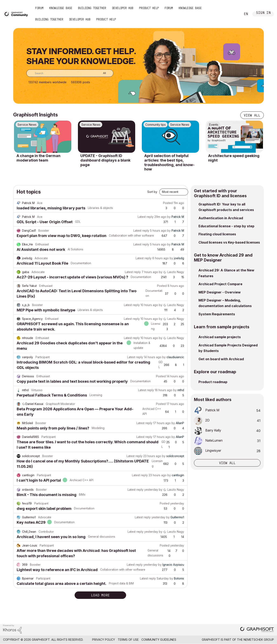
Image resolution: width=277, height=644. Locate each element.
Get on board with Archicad (221, 359)
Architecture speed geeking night (234, 158)
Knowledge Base (61, 8)
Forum (39, 8)
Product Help (149, 8)
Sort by (152, 192)
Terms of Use (128, 640)
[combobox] (70, 73)
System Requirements (217, 314)
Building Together (92, 8)
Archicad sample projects (220, 337)
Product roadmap (213, 382)
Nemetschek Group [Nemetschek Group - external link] (259, 640)
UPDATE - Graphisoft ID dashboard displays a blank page (105, 160)
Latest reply (146, 217)
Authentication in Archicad (221, 218)
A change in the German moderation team (38, 158)
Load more (100, 595)
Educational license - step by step (226, 226)
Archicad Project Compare (220, 284)
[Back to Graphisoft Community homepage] (17, 14)
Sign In (263, 13)
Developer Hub (123, 8)
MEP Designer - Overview (220, 292)
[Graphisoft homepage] (257, 630)
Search (234, 14)
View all (252, 115)
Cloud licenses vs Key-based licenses (229, 242)
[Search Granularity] (102, 73)
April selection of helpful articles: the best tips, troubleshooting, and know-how (169, 162)
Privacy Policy (104, 640)
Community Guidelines (159, 640)
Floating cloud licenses (217, 234)
